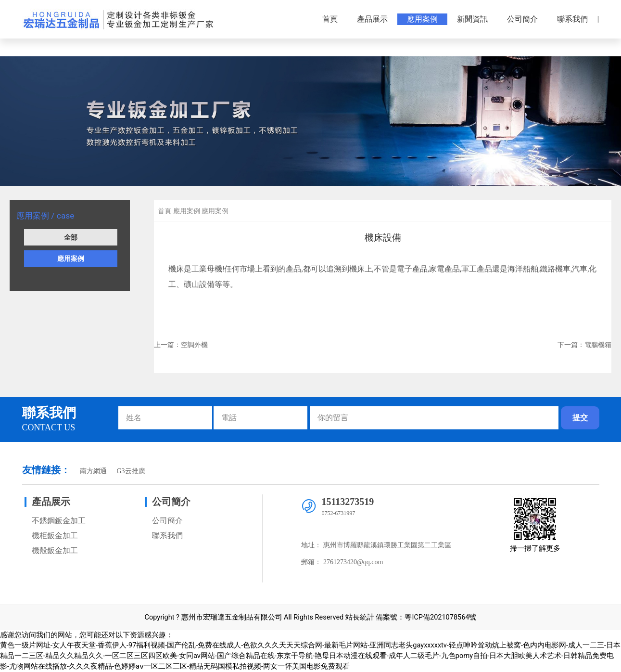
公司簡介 (522, 19)
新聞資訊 (472, 19)
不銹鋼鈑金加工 (59, 521)
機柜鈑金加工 (55, 536)
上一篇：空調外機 (181, 345)
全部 (71, 237)
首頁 (330, 19)
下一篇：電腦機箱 (584, 345)
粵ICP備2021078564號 (440, 617)
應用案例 (422, 19)
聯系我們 (572, 19)
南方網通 (93, 471)
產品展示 (372, 19)
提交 (580, 418)
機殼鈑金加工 (55, 550)
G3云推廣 (131, 471)
